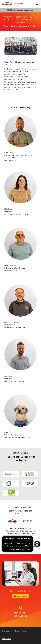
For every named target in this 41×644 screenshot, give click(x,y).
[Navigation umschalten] (37, 4)
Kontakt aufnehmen (21, 596)
